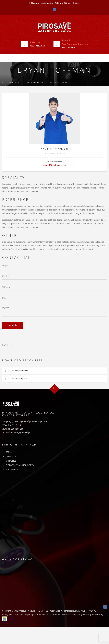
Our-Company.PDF (15, 379)
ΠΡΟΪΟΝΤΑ (11, 457)
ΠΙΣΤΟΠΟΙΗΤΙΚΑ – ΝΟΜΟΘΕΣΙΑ (20, 465)
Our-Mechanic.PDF (15, 371)
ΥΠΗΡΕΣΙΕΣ (11, 461)
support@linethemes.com (55, 165)
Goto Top (55, 389)
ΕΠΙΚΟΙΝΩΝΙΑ (12, 470)
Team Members (35, 83)
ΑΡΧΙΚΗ (9, 452)
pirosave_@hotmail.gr (20, 432)
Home (18, 83)
